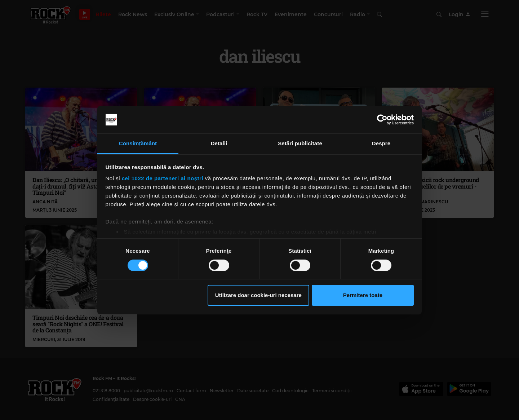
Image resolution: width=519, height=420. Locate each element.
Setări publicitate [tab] (300, 143)
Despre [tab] (381, 143)
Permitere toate (363, 295)
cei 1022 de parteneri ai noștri (163, 178)
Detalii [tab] (219, 143)
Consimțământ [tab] (138, 143)
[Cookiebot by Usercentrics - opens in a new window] (382, 120)
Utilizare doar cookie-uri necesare (258, 295)
